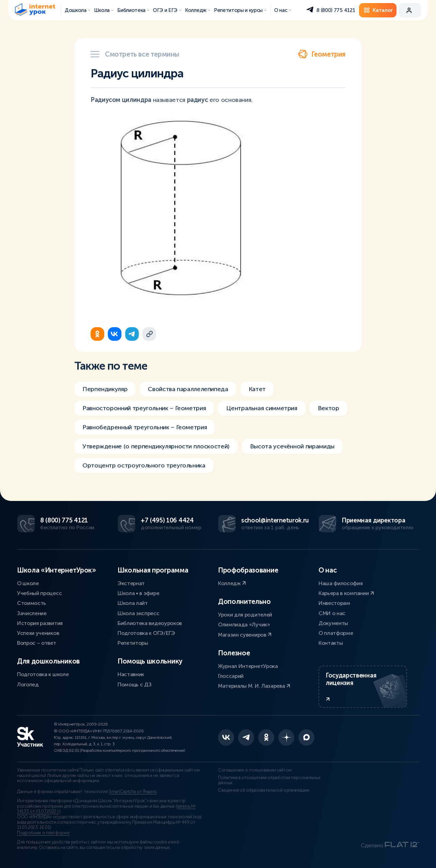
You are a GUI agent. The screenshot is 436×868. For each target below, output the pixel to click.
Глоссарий (231, 676)
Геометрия (322, 54)
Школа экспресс (138, 613)
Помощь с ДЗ (134, 684)
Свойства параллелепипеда (188, 395)
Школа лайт (133, 603)
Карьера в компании (346, 593)
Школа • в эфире (138, 593)
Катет (257, 395)
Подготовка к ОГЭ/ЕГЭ (146, 633)
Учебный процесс (39, 593)
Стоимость (32, 603)
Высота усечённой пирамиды (292, 452)
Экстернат (131, 583)
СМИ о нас (332, 613)
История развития (40, 623)
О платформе (336, 633)
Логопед (28, 684)
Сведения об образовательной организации (264, 790)
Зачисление (32, 613)
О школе (28, 583)
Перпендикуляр (105, 395)
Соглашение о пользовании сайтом (255, 770)
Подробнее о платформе (43, 833)
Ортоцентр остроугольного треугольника (144, 471)
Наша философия (341, 583)
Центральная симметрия (262, 414)
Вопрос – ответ (37, 643)
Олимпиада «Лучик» (244, 625)
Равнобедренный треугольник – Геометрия (145, 433)
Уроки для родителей (245, 615)
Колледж (232, 583)
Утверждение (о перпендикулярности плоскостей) (156, 452)
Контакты (331, 643)
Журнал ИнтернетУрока (248, 666)
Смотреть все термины (135, 54)
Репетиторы (133, 643)
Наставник (131, 674)
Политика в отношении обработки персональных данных (269, 780)
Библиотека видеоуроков (150, 623)
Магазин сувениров (245, 635)
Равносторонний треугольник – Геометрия (144, 414)
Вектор (329, 414)
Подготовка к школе (43, 674)
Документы (333, 623)
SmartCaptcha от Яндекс (133, 792)
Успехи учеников (38, 633)
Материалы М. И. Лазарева (254, 686)
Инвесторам (334, 603)
